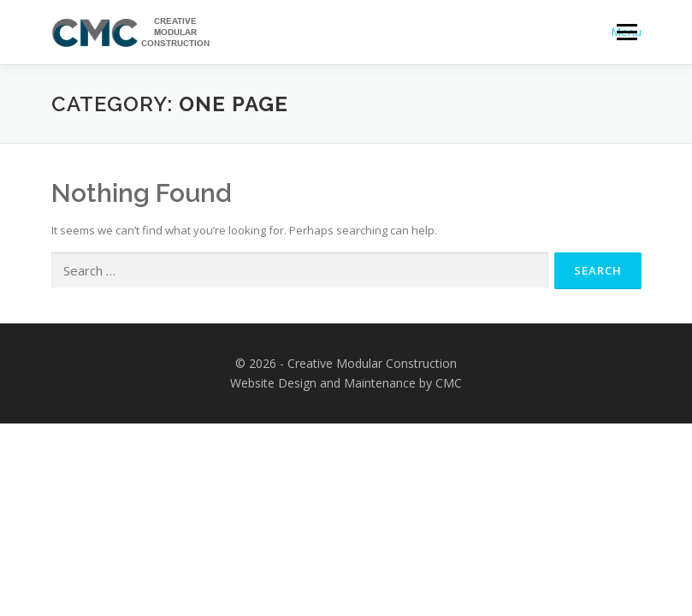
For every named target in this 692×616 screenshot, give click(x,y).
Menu (627, 32)
